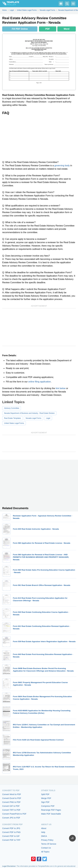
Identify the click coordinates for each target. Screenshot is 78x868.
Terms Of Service (49, 844)
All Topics (45, 852)
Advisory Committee (12, 408)
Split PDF (45, 794)
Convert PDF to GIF (11, 836)
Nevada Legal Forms (33, 418)
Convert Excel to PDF (12, 798)
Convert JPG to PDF (11, 818)
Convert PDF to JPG (11, 828)
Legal (48, 418)
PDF (48, 29)
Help (43, 832)
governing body (62, 166)
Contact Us (46, 848)
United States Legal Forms (14, 423)
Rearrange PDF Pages (51, 810)
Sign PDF (45, 802)
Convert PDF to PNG (11, 832)
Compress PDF (48, 806)
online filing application (39, 382)
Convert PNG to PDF (11, 802)
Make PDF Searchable (51, 814)
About (44, 828)
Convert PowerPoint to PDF (14, 814)
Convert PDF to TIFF (11, 840)
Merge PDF (46, 798)
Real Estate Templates (12, 418)
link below (61, 388)
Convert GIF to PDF (11, 806)
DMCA (44, 836)
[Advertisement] (39, 138)
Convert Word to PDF (12, 794)
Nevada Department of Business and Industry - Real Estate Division (29, 413)
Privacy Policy (47, 840)
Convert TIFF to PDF (11, 810)
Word (67, 29)
